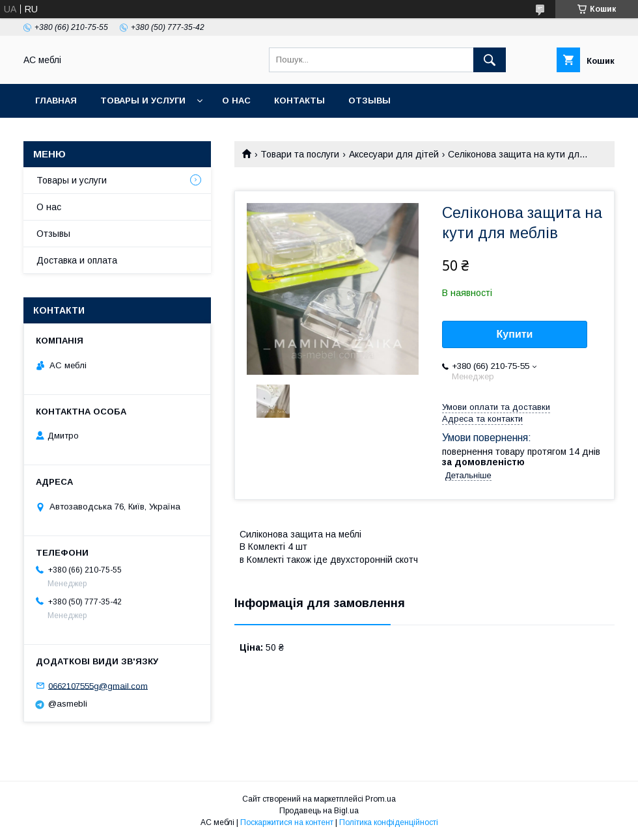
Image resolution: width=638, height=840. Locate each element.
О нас (236, 101)
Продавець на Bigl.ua (319, 811)
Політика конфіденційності (389, 822)
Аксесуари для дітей (394, 154)
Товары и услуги (143, 101)
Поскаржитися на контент (287, 822)
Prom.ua (381, 799)
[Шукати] (490, 60)
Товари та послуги (300, 154)
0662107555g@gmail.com (98, 685)
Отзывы (369, 101)
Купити (515, 334)
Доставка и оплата (77, 260)
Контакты (299, 101)
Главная (56, 101)
